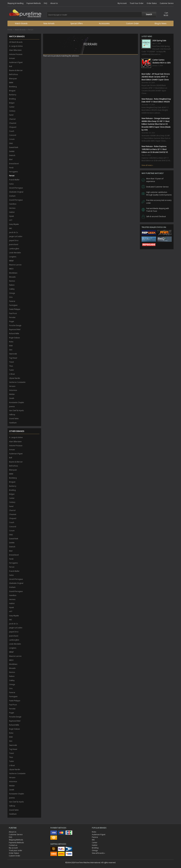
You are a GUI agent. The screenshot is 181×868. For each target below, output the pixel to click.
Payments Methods (16, 843)
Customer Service (167, 3)
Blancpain (13, 79)
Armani (12, 58)
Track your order (15, 850)
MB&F (11, 261)
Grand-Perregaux (16, 200)
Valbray (12, 415)
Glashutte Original (16, 192)
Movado (12, 277)
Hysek (11, 216)
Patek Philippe (15, 309)
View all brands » (98, 853)
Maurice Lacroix (15, 265)
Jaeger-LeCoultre (16, 236)
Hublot (12, 212)
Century (12, 111)
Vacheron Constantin (17, 382)
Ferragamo (13, 172)
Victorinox (13, 390)
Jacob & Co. (14, 232)
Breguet (12, 91)
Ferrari (12, 176)
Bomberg (13, 87)
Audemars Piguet (16, 62)
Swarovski (13, 354)
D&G (11, 143)
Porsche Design (15, 325)
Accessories (104, 23)
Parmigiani (13, 305)
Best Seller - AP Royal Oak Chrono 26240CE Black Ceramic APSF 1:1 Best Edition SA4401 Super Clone (156, 77)
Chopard (13, 127)
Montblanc (13, 273)
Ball (11, 66)
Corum (12, 139)
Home (10, 30)
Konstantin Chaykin (17, 402)
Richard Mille (14, 334)
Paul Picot (13, 313)
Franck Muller (14, 180)
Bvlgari (12, 103)
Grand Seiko (14, 419)
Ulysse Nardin (15, 378)
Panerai (12, 301)
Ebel (11, 159)
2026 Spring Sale (159, 41)
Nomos (12, 281)
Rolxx (11, 342)
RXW (11, 346)
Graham (12, 196)
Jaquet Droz (14, 240)
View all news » (147, 165)
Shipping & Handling (15, 3)
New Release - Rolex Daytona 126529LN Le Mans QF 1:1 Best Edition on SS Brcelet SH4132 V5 (155, 149)
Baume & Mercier (16, 70)
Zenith (12, 398)
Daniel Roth (14, 147)
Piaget (12, 321)
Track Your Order (137, 3)
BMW (11, 83)
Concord (13, 135)
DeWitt (12, 151)
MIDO (11, 269)
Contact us (13, 845)
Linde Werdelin (15, 253)
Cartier (12, 107)
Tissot (11, 362)
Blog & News (161, 23)
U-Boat (12, 374)
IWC (11, 228)
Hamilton (13, 204)
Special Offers (77, 23)
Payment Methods (34, 3)
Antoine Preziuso (16, 54)
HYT (11, 220)
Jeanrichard (14, 244)
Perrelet (12, 317)
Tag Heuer (13, 358)
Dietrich (12, 155)
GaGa (11, 184)
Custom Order (132, 23)
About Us (54, 3)
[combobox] (102, 15)
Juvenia (12, 406)
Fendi (11, 168)
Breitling (12, 99)
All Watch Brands (16, 42)
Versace (12, 386)
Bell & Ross (13, 74)
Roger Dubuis (14, 338)
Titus (11, 366)
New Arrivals (49, 23)
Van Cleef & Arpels (16, 410)
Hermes (12, 208)
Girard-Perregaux (16, 188)
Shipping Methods (16, 840)
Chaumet (13, 123)
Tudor (12, 370)
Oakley (12, 289)
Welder (12, 394)
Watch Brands (21, 23)
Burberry (13, 95)
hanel (11, 115)
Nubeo (12, 285)
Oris (11, 297)
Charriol (12, 119)
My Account (122, 3)
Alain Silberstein (15, 50)
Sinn (11, 350)
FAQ (46, 3)
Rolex (94, 832)
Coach (12, 131)
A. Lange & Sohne (16, 46)
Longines (13, 257)
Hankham (13, 423)
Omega (12, 293)
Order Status (152, 3)
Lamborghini (14, 249)
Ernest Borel (14, 164)
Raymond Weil (15, 329)
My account (13, 848)
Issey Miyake (14, 224)
